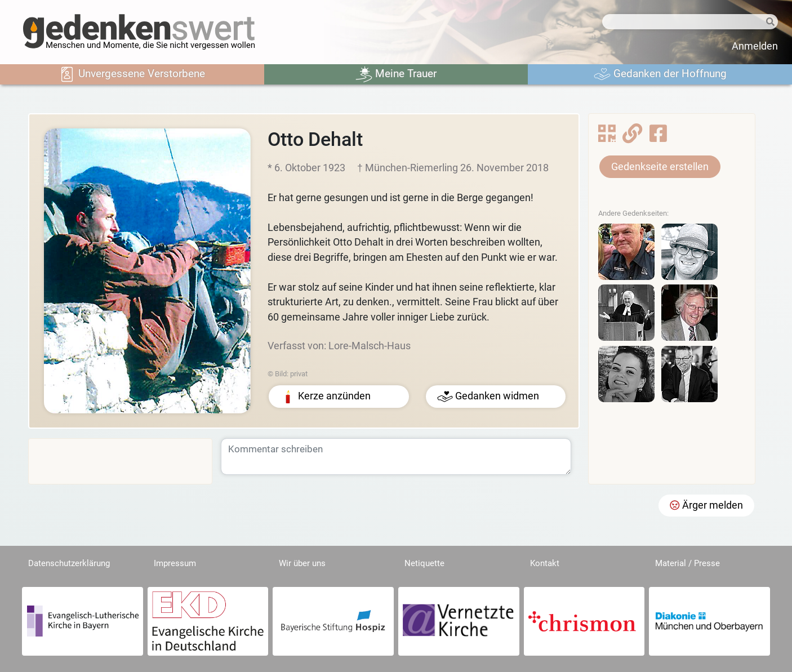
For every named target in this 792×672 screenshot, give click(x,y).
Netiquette (424, 563)
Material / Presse (688, 563)
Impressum (175, 563)
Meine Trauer (396, 74)
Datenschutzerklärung (69, 563)
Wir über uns (302, 563)
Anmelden (755, 46)
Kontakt (545, 563)
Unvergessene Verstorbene (132, 74)
